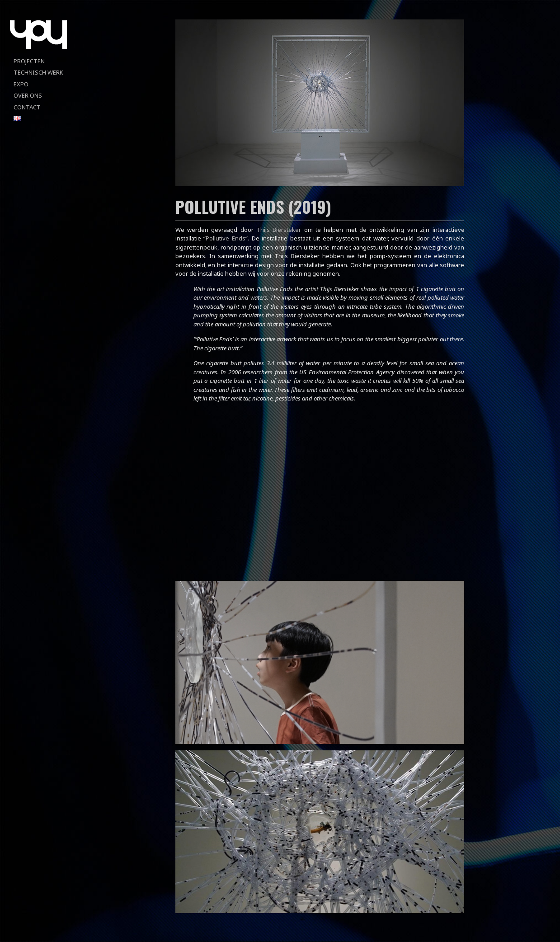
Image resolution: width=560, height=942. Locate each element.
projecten (29, 61)
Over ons (28, 95)
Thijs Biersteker (279, 230)
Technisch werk (38, 72)
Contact (27, 107)
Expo (21, 84)
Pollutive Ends (226, 238)
